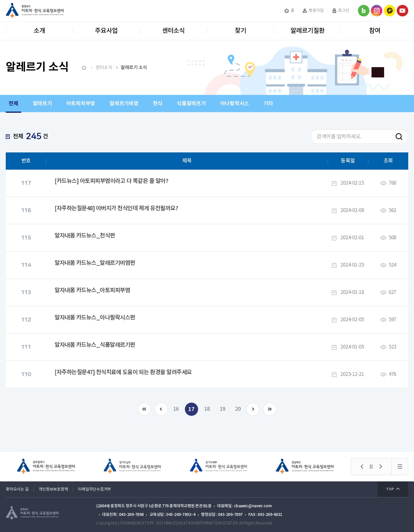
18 (207, 409)
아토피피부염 (81, 104)
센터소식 (174, 31)
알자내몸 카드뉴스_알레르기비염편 (95, 263)
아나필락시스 (235, 104)
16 (176, 409)
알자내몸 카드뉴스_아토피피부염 (92, 290)
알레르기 (42, 104)
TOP (390, 489)
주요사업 (106, 31)
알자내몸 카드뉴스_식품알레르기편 (95, 345)
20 (238, 409)
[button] (362, 466)
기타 (268, 104)
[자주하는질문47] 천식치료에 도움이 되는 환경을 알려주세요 (123, 372)
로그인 (344, 11)
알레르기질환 (308, 31)
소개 (39, 31)
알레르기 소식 (134, 68)
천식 (158, 104)
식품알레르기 (191, 104)
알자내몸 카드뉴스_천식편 (85, 236)
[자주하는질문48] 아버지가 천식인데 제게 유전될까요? (116, 208)
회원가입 (316, 11)
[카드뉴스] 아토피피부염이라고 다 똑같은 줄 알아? (111, 181)
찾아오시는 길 (17, 489)
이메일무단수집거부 (94, 489)
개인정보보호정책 (53, 489)
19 (223, 409)
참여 (375, 31)
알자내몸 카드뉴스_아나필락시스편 (95, 318)
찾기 (241, 31)
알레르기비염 (124, 104)
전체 (14, 104)
